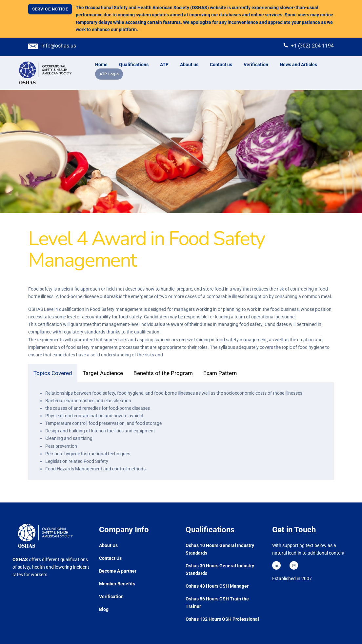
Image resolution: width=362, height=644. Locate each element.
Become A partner (118, 571)
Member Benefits (117, 584)
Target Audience (103, 373)
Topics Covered (53, 373)
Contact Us (110, 558)
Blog (104, 609)
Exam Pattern (220, 373)
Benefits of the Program (163, 373)
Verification (111, 597)
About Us (108, 545)
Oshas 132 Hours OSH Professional (222, 619)
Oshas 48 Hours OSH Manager (217, 586)
